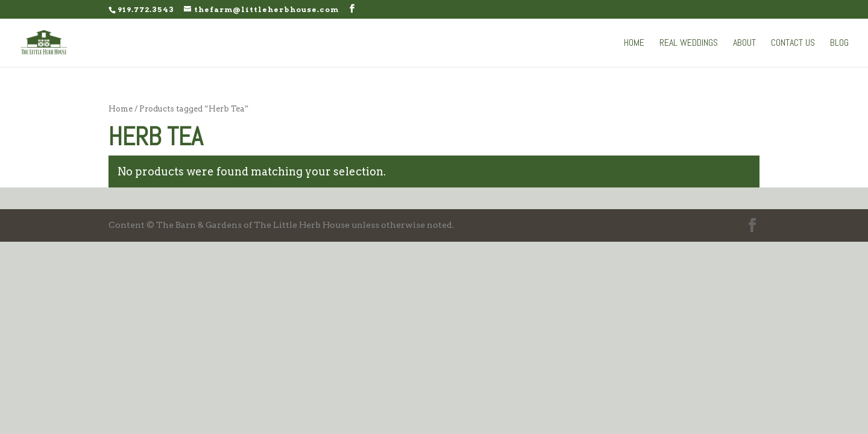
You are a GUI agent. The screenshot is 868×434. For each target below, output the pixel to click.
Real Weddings (689, 44)
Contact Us (793, 44)
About (744, 44)
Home (634, 44)
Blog (839, 44)
